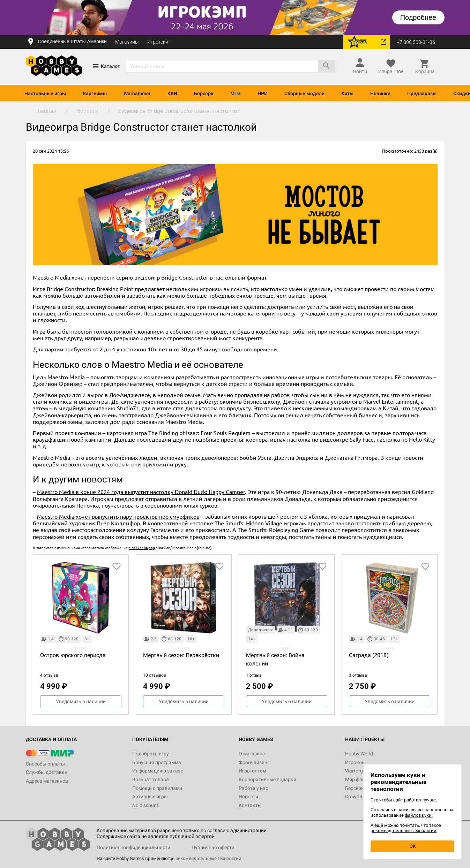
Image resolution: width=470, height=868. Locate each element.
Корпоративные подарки (267, 779)
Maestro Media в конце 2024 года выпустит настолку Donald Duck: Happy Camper (141, 492)
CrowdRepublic (361, 797)
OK (413, 846)
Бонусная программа (157, 762)
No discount (145, 805)
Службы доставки (47, 772)
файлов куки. (419, 815)
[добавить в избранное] (117, 566)
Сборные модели (304, 93)
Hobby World (359, 754)
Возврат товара (151, 779)
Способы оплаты (45, 764)
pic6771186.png (142, 547)
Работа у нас (253, 788)
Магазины (127, 42)
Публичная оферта (213, 847)
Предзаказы (422, 93)
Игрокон (355, 762)
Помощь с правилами (157, 788)
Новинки (380, 93)
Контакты (250, 805)
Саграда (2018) (369, 655)
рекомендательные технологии (208, 858)
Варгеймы (95, 93)
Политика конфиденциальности (133, 847)
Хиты (347, 93)
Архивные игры (150, 797)
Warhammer (137, 93)
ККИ (172, 93)
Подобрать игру (151, 754)
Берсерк (204, 93)
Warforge (355, 771)
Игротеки (158, 42)
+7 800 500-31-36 (416, 42)
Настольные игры (45, 93)
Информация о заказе (158, 771)
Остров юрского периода (73, 655)
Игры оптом (252, 771)
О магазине (252, 754)
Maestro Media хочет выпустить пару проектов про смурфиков (118, 516)
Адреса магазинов (47, 781)
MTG (236, 93)
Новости (248, 797)
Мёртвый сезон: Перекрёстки (181, 655)
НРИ (263, 93)
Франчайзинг (254, 762)
